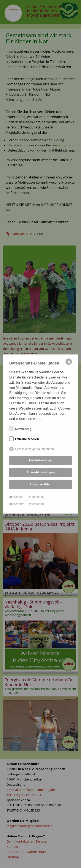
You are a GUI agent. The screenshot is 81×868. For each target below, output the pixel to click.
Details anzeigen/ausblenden (35, 449)
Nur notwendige (41, 460)
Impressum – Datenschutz (27, 497)
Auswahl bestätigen (40, 472)
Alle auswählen (40, 484)
